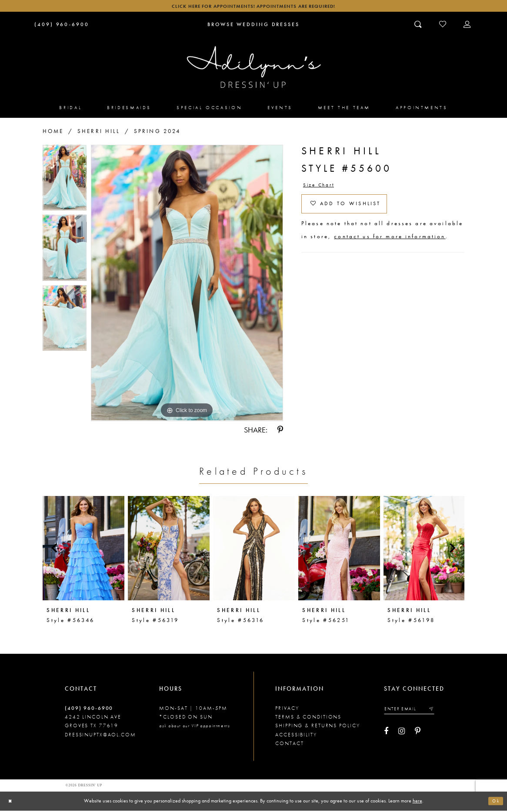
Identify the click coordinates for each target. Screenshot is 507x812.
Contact (289, 745)
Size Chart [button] (321, 187)
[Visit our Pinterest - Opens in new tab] (418, 734)
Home (53, 133)
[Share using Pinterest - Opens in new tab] (280, 432)
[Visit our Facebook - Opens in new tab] (386, 734)
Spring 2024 (157, 133)
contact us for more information (390, 243)
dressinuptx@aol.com (100, 736)
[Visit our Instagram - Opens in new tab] (402, 734)
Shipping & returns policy (317, 727)
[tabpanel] (65, 182)
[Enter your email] (413, 711)
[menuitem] (70, 109)
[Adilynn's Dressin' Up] (254, 69)
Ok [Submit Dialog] (495, 802)
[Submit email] (437, 711)
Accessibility (296, 736)
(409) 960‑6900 (89, 710)
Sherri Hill (99, 133)
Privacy (287, 710)
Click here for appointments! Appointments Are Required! (253, 7)
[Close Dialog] (11, 802)
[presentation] (83, 550)
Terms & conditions (308, 719)
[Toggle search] (419, 26)
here (417, 802)
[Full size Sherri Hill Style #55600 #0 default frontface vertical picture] (187, 285)
